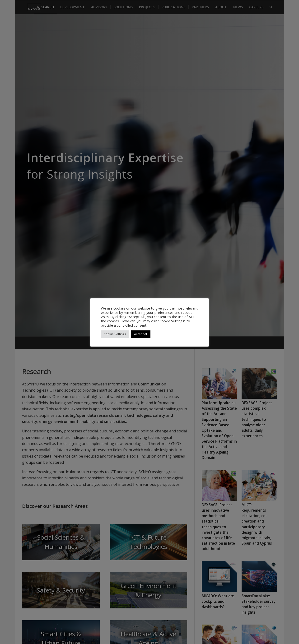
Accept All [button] (141, 334)
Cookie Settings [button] (115, 334)
